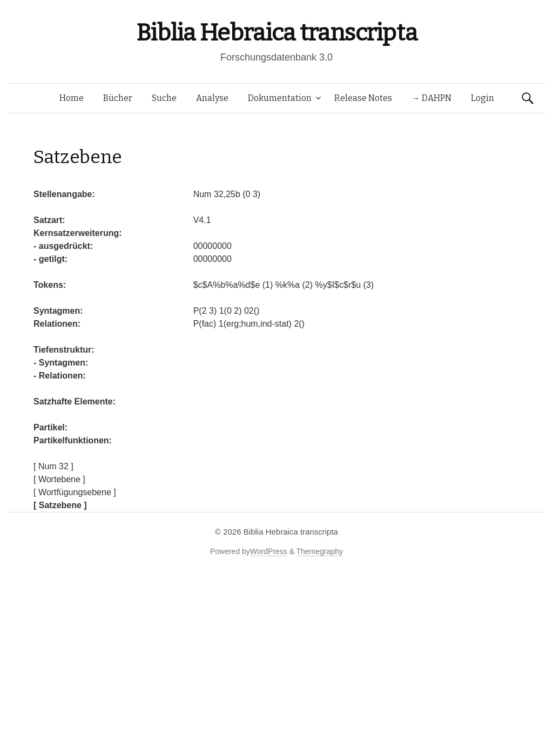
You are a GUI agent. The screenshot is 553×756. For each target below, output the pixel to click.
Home (72, 98)
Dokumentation (280, 98)
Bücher (118, 98)
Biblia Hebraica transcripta (276, 33)
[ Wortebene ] (59, 479)
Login (483, 98)
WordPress (269, 551)
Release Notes (363, 98)
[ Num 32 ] (53, 466)
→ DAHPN (431, 98)
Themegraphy (320, 551)
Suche (164, 98)
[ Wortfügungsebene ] (75, 492)
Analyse (212, 98)
